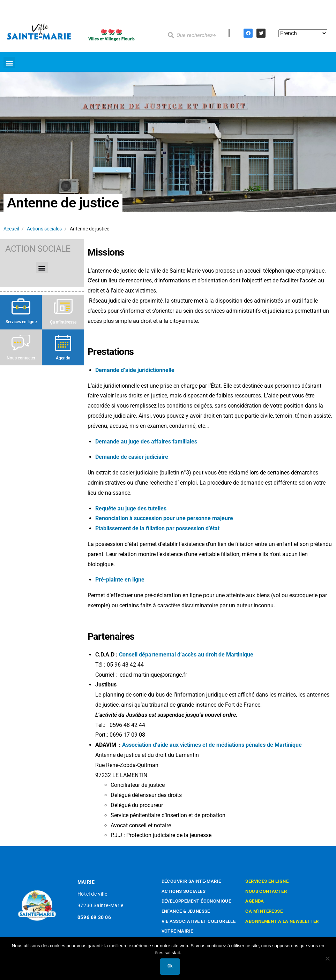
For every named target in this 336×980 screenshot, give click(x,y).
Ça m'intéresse (63, 322)
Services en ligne (21, 322)
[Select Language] (303, 33)
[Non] (327, 958)
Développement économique (196, 901)
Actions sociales (44, 229)
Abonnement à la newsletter (282, 921)
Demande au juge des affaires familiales (146, 442)
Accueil (11, 229)
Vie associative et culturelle (199, 921)
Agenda (63, 358)
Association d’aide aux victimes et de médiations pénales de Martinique (212, 745)
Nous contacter (21, 358)
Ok (170, 966)
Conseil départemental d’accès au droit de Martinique (186, 655)
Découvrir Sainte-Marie (191, 881)
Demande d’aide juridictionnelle (135, 370)
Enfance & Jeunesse (186, 911)
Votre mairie (177, 931)
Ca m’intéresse (264, 911)
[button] (9, 63)
